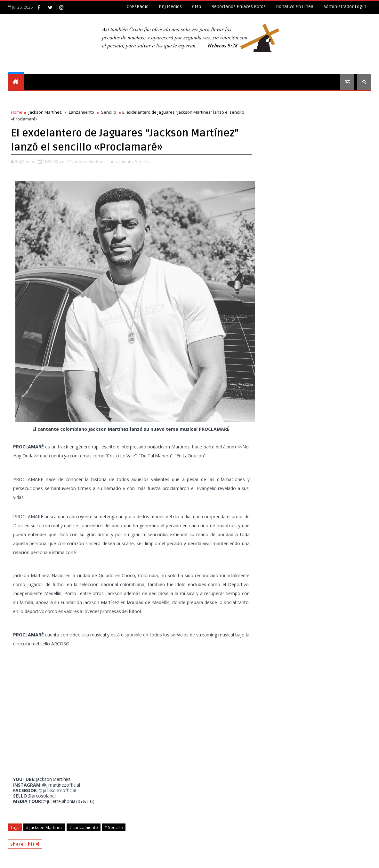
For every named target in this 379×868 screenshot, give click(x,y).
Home (17, 112)
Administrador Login (345, 7)
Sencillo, (143, 161)
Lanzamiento (81, 112)
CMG (197, 7)
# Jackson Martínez (44, 827)
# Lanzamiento (84, 827)
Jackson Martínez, (89, 161)
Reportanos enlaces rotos (238, 7)
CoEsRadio (138, 7)
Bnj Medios (170, 7)
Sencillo (109, 112)
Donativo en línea (295, 7)
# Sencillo (114, 827)
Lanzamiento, (121, 161)
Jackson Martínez (45, 112)
